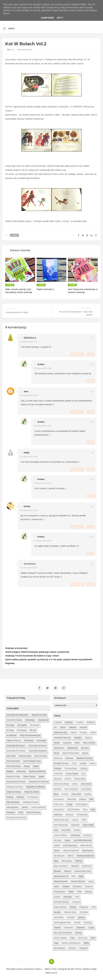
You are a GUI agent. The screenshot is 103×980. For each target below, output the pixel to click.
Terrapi (77, 921)
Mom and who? (61, 865)
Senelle (57, 911)
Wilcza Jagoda (60, 937)
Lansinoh (87, 834)
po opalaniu (33, 796)
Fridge (70, 803)
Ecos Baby (86, 788)
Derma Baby (80, 778)
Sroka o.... (40, 968)
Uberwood (68, 927)
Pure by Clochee (61, 901)
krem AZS (11, 755)
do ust (33, 729)
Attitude (88, 737)
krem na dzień (13, 760)
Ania (26, 391)
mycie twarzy (29, 775)
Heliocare (58, 814)
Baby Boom (59, 747)
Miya (56, 860)
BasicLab (58, 757)
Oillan (56, 886)
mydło (41, 775)
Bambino (85, 747)
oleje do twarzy (14, 791)
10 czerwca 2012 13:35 (42, 368)
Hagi (93, 809)
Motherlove (87, 865)
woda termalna (33, 811)
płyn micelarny (13, 801)
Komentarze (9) (24, 50)
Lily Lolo (58, 839)
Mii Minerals (59, 855)
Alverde (83, 732)
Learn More (47, 18)
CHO (74, 762)
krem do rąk (25, 755)
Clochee (58, 767)
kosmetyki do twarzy (16, 750)
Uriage (91, 927)
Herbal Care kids (61, 819)
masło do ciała (13, 775)
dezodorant (43, 719)
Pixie (79, 891)
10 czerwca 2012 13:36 (42, 483)
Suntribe (71, 916)
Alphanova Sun (61, 732)
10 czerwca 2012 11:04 (29, 457)
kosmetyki (41, 740)
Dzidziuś (58, 788)
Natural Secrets (61, 880)
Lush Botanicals (70, 844)
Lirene (67, 839)
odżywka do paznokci (39, 781)
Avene (57, 742)
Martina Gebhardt (71, 850)
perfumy (20, 796)
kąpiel (36, 765)
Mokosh (79, 860)
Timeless (88, 921)
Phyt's (71, 891)
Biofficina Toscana (85, 757)
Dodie (75, 783)
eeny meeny (59, 947)
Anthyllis (78, 737)
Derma (68, 778)
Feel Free (72, 798)
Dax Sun (58, 778)
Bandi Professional (71, 752)
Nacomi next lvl (61, 875)
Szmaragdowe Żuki (62, 921)
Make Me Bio (86, 844)
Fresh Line (58, 803)
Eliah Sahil (76, 793)
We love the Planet (63, 932)
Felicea (83, 798)
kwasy (27, 765)
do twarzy (22, 729)
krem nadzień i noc (32, 760)
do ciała (10, 724)
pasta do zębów (32, 791)
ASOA (63, 726)
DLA (84, 773)
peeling (10, 796)
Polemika (68, 896)
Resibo (73, 906)
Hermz (75, 819)
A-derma (91, 721)
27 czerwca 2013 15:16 (29, 568)
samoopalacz (13, 806)
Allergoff (83, 726)
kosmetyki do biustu (38, 745)
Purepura (76, 901)
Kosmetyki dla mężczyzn (17, 714)
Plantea (88, 891)
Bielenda (69, 757)
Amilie (93, 732)
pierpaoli (84, 947)
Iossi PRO (66, 829)
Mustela (57, 870)
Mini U (71, 855)
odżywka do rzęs (15, 786)
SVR (93, 906)
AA (55, 726)
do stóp (10, 729)
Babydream (73, 747)
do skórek (35, 724)
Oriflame (89, 886)
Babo (77, 742)
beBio (86, 942)
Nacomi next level (83, 870)
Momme (75, 865)
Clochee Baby (71, 767)
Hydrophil (75, 824)
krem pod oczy (13, 765)
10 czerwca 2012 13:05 (29, 510)
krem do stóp (41, 755)
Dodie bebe (86, 783)
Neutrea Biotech (78, 880)
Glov (85, 809)
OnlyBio (66, 886)
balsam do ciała (39, 714)
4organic (69, 721)
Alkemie (73, 726)
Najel (81, 875)
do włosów (12, 734)
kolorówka (29, 740)
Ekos (56, 793)
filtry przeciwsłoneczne (30, 734)
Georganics (59, 809)
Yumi (93, 937)
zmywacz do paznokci (16, 817)
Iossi (56, 829)
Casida (83, 762)
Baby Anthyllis (89, 742)
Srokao (41, 364)
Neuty (91, 880)
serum (25, 806)
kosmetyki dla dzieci (16, 745)
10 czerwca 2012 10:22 (29, 342)
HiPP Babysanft (61, 824)
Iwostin (77, 829)
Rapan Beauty (60, 906)
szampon (11, 811)
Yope (72, 937)
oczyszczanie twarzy (16, 781)
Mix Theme (76, 968)
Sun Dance (59, 916)
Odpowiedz (77, 354)
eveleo (27, 506)
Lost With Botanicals (83, 839)
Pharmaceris (59, 891)
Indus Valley (88, 824)
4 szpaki (58, 721)
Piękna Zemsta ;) (45, 289)
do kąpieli (22, 724)
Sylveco (82, 916)
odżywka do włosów (36, 786)
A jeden (80, 721)
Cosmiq (84, 767)
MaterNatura (88, 850)
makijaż (10, 770)
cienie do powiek (14, 719)
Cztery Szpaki (72, 773)
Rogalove (84, 906)
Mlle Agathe (67, 860)
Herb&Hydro (82, 814)
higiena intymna (14, 740)
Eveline (88, 793)
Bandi (56, 752)
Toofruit (57, 927)
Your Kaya (83, 937)
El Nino (65, 793)
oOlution (72, 947)
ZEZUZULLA (30, 338)
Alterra (74, 732)
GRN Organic (82, 803)
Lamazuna (75, 834)
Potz (77, 896)
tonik (21, 811)
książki (15, 235)
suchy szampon (39, 806)
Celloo (92, 762)
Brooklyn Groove (61, 762)
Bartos (85, 752)
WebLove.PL (51, 972)
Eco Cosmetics (71, 788)
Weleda (79, 932)
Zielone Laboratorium (71, 942)
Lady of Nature (61, 834)
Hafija (27, 453)
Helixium (70, 814)
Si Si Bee (84, 911)
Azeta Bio (67, 742)
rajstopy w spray (31, 801)
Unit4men (81, 927)
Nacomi (68, 870)
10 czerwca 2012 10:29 (29, 395)
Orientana (77, 886)
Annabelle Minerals (62, 737)
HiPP (84, 819)
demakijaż (30, 719)
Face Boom (59, 798)
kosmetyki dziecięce (38, 750)
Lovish (57, 844)
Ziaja (56, 942)
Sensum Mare (70, 911)
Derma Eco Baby (61, 783)
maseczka (21, 770)
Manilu (57, 850)
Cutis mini (58, 773)
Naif (73, 875)
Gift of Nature (74, 809)
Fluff (91, 798)
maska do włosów (37, 770)
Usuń (91, 354)
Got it (60, 18)
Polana (57, 896)
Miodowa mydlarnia (85, 855)
